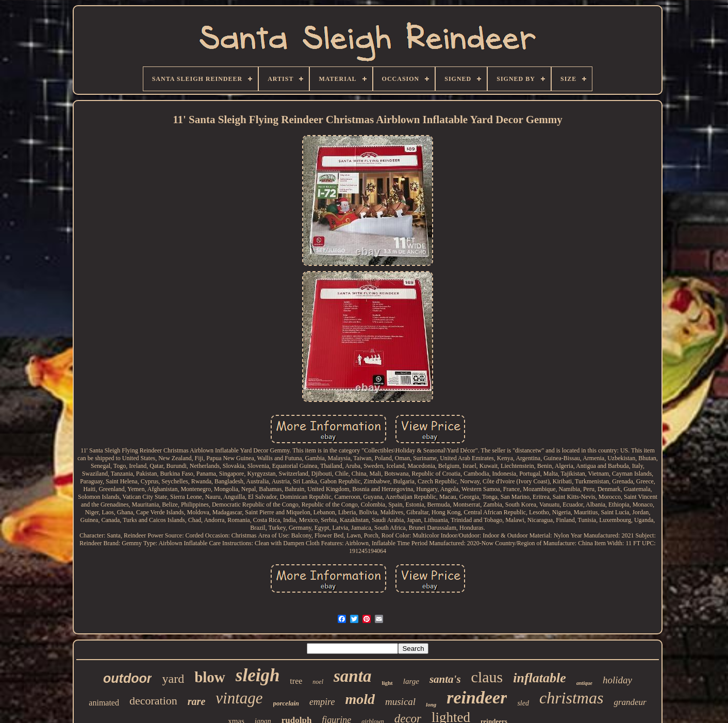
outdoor (127, 678)
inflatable (540, 678)
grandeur (630, 702)
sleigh (258, 675)
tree (296, 681)
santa (352, 676)
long (431, 704)
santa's (445, 679)
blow (210, 677)
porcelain (286, 703)
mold (360, 699)
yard (173, 679)
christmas (571, 698)
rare (196, 701)
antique (584, 683)
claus (487, 677)
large (411, 681)
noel (318, 682)
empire (322, 702)
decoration (153, 701)
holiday (617, 680)
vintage (239, 698)
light (387, 683)
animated (104, 703)
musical (400, 702)
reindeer (477, 697)
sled (523, 703)
